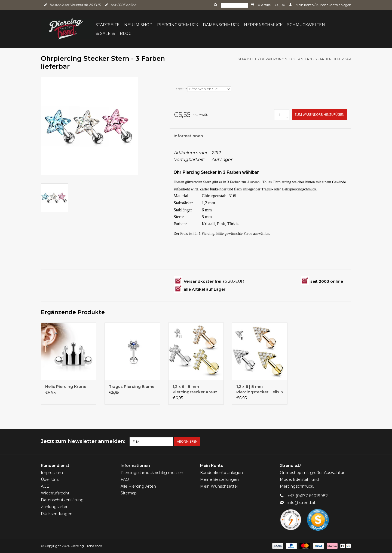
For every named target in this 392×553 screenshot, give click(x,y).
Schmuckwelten (306, 25)
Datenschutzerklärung (62, 500)
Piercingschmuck (178, 25)
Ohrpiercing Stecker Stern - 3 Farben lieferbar (306, 59)
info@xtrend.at (301, 503)
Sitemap (129, 493)
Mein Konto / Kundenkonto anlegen (320, 5)
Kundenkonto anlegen (221, 473)
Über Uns (50, 479)
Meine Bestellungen (219, 479)
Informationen (188, 136)
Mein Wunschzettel (219, 486)
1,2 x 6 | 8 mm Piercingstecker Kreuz (195, 389)
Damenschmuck (221, 25)
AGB (45, 486)
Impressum (52, 473)
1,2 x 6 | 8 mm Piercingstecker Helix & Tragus (260, 389)
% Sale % (105, 34)
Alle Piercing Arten (138, 486)
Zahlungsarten (55, 507)
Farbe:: (180, 89)
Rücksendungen (57, 514)
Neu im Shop (138, 25)
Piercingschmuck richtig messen (152, 473)
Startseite (108, 25)
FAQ (125, 479)
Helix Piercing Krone (66, 387)
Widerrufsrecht (55, 493)
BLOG (126, 34)
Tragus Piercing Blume (132, 387)
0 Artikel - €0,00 (269, 5)
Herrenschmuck (263, 25)
